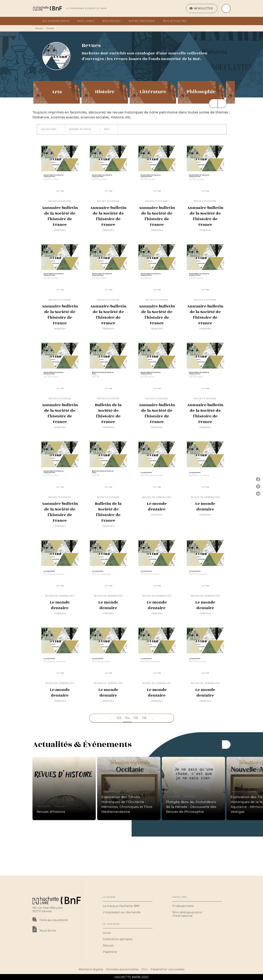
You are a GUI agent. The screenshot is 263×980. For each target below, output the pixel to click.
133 (119, 718)
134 (127, 718)
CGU (145, 969)
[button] (202, 8)
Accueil (39, 28)
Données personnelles (122, 969)
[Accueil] (47, 8)
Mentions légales (91, 969)
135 (136, 718)
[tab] (36, 21)
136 (144, 718)
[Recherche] (226, 8)
